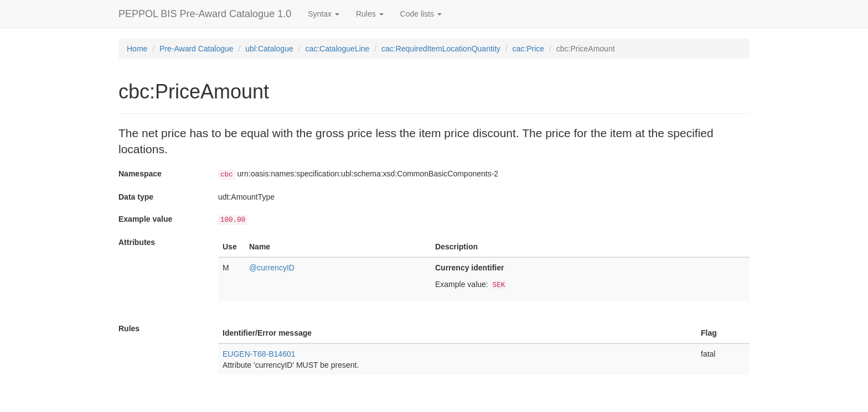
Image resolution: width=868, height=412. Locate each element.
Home (137, 49)
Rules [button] (370, 14)
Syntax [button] (324, 14)
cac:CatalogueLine (337, 49)
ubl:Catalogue (269, 49)
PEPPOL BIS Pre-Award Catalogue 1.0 (205, 14)
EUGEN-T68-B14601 (259, 354)
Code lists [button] (421, 14)
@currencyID (272, 268)
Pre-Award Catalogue (197, 49)
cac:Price (529, 49)
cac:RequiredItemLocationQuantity (441, 49)
